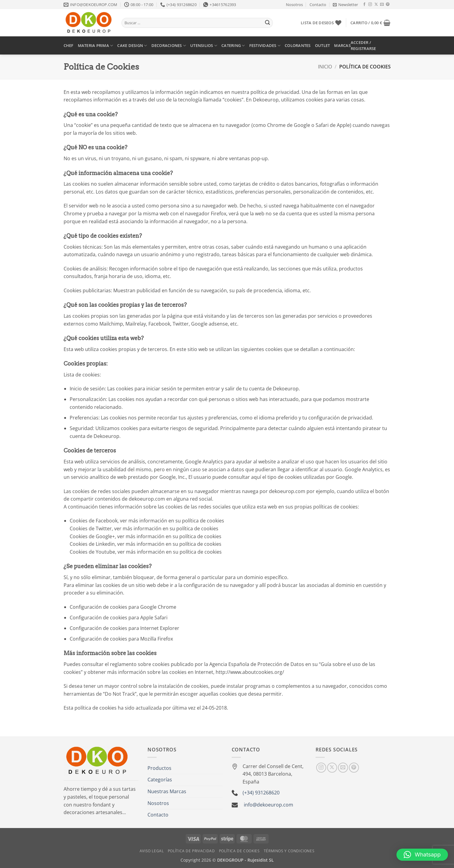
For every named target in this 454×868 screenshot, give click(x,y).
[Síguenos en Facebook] (364, 5)
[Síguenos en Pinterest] (388, 5)
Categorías (160, 780)
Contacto (318, 5)
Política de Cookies (239, 851)
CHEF (69, 45)
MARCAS (342, 45)
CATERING (233, 46)
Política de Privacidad (191, 851)
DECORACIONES (169, 46)
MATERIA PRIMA (96, 46)
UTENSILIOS (204, 46)
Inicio (325, 67)
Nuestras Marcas (167, 791)
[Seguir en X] (376, 5)
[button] (345, 5)
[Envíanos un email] (382, 5)
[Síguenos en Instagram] (370, 5)
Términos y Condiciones (289, 851)
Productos (159, 768)
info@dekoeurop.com (268, 805)
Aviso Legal (152, 851)
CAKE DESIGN (132, 46)
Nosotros (294, 5)
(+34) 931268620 (261, 793)
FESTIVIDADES (265, 46)
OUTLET (323, 45)
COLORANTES (298, 45)
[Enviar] (267, 23)
